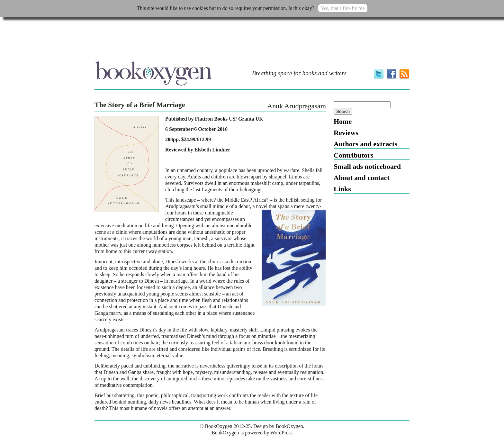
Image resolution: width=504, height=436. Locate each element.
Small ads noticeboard (367, 166)
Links (342, 189)
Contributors (353, 155)
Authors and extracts (365, 144)
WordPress (281, 433)
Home (343, 121)
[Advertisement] (252, 41)
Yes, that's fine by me (343, 8)
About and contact (362, 178)
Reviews (346, 133)
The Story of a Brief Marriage (140, 105)
